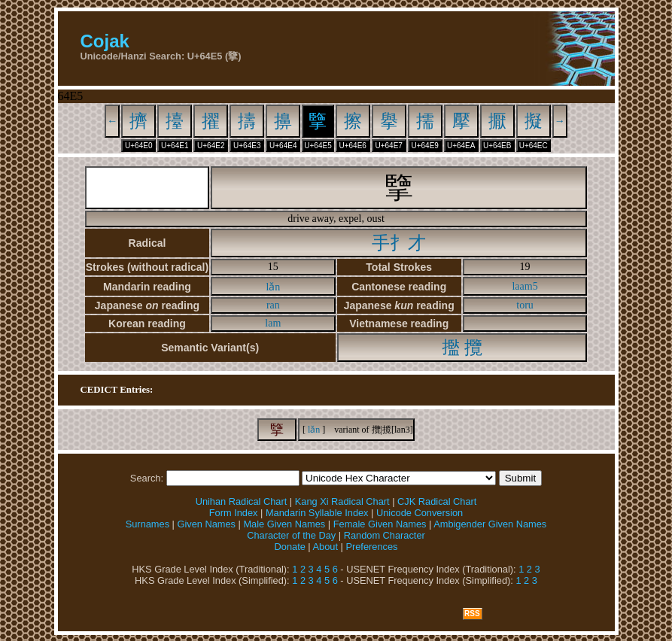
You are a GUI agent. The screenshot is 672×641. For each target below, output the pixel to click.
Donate (290, 547)
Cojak (105, 41)
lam (273, 323)
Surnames (147, 524)
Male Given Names (284, 524)
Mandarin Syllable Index (317, 513)
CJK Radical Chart (437, 501)
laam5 (525, 286)
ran (273, 305)
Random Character (385, 535)
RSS (472, 614)
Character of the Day (291, 535)
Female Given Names (380, 524)
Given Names (206, 524)
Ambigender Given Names (490, 524)
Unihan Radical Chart (242, 501)
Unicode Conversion (420, 513)
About (325, 547)
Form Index (234, 513)
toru (525, 305)
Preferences (371, 547)
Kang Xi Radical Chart (342, 501)
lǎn (273, 287)
